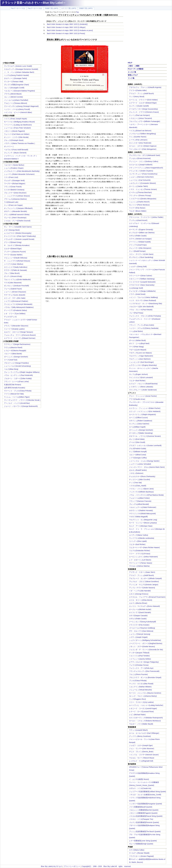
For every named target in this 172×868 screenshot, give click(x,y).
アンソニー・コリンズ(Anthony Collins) (144, 161)
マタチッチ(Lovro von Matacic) (140, 353)
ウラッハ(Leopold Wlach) (138, 730)
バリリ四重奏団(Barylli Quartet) (141, 807)
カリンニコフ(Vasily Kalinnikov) (16, 267)
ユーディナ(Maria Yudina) (139, 535)
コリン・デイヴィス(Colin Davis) (141, 254)
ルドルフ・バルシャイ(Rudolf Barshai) (143, 384)
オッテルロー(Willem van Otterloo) (142, 233)
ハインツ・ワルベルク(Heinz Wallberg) (144, 297)
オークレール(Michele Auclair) (140, 609)
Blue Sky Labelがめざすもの (51, 866)
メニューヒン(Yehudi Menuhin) (140, 690)
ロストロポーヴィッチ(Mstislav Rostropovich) (146, 718)
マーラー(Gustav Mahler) (13, 255)
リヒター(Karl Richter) (137, 381)
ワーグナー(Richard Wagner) (15, 184)
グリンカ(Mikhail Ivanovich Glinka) (17, 215)
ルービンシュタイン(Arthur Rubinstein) (144, 557)
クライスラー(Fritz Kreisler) (139, 625)
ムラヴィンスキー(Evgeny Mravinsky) (143, 365)
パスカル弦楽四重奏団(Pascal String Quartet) (146, 816)
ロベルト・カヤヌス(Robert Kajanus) (143, 146)
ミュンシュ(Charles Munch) (139, 202)
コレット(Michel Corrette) (13, 97)
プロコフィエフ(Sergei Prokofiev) (16, 363)
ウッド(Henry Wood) (137, 97)
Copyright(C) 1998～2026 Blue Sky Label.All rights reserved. (106, 866)
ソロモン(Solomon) (136, 473)
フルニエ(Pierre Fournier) (138, 674)
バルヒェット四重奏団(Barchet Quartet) (144, 810)
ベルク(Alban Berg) (11, 369)
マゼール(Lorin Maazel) (138, 350)
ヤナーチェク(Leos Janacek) (15, 295)
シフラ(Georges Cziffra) (138, 458)
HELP (130, 63)
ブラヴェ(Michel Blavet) (13, 94)
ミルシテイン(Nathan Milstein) (140, 687)
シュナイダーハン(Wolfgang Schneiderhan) (145, 640)
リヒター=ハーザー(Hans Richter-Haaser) (144, 547)
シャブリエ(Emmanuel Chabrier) (16, 301)
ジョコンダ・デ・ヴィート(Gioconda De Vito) (146, 650)
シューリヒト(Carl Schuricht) (140, 180)
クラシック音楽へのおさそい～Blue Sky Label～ (34, 3)
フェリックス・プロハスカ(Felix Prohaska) (145, 316)
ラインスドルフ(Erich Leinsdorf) (141, 378)
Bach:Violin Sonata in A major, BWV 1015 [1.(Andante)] (67, 24)
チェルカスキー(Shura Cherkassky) (142, 476)
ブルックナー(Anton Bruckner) (15, 193)
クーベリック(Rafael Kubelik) (140, 242)
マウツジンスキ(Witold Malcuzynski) (142, 514)
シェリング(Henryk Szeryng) (140, 634)
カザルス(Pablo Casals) (138, 236)
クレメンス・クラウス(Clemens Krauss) (144, 112)
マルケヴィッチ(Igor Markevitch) (141, 356)
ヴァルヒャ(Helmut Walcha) (139, 566)
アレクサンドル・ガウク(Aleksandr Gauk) (145, 155)
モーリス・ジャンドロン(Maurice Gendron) (145, 693)
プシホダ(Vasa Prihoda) (138, 681)
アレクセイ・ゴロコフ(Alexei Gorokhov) (144, 582)
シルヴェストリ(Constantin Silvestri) (143, 183)
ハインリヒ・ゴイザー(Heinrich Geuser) (144, 755)
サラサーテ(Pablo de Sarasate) (16, 270)
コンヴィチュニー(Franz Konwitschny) (143, 174)
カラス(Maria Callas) (137, 850)
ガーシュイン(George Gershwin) (16, 357)
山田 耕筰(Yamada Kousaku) (15, 388)
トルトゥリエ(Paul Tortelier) (139, 656)
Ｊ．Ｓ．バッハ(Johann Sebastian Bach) (19, 72)
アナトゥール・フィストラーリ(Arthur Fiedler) (146, 217)
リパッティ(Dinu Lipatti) (138, 541)
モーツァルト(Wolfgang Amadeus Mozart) (19, 122)
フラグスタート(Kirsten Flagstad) (141, 856)
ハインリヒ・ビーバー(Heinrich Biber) (18, 112)
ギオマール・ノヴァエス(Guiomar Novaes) (145, 436)
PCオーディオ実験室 (136, 69)
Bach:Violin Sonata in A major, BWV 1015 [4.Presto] (66, 33)
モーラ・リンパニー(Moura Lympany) (143, 523)
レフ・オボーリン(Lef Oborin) (140, 560)
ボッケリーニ (9, 146)
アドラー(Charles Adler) (138, 90)
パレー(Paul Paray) (136, 313)
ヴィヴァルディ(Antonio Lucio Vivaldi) (18, 66)
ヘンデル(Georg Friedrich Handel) (16, 75)
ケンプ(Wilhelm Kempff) (138, 452)
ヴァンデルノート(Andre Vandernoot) (143, 390)
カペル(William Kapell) (137, 427)
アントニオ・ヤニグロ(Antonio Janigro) (144, 585)
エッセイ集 (132, 72)
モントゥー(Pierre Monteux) (139, 205)
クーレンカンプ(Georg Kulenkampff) (143, 622)
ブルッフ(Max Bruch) (12, 273)
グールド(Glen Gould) (137, 442)
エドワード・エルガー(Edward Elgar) (143, 103)
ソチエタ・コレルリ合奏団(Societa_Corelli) (145, 795)
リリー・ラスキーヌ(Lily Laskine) (141, 702)
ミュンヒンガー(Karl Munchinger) (141, 362)
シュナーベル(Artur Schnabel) (140, 464)
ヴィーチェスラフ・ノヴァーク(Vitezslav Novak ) (22, 400)
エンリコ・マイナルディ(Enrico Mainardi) (145, 606)
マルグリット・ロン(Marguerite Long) (143, 520)
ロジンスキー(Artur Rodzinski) (140, 143)
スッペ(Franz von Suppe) (13, 205)
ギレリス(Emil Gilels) (137, 439)
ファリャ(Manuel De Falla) (14, 394)
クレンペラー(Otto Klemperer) (140, 248)
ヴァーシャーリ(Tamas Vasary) (141, 563)
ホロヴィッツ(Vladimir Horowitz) (141, 510)
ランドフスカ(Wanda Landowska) (142, 538)
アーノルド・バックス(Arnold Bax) (17, 403)
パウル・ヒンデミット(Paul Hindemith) (18, 375)
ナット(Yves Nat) (135, 483)
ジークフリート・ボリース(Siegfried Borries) (146, 643)
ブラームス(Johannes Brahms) (15, 199)
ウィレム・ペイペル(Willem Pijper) (17, 397)
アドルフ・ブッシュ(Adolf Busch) (142, 93)
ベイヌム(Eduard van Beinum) (140, 131)
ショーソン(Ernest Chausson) (15, 292)
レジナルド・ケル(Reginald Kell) (141, 761)
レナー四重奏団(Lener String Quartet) (143, 841)
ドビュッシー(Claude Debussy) (16, 258)
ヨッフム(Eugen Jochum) (138, 374)
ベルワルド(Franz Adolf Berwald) (16, 150)
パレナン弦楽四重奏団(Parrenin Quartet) (144, 822)
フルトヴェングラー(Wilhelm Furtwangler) (145, 121)
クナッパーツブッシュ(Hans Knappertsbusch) (146, 168)
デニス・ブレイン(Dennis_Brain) (141, 752)
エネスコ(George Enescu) (139, 594)
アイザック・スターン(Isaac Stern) (142, 572)
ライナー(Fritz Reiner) (137, 208)
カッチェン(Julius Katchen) (139, 424)
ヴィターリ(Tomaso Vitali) (14, 82)
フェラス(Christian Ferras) (139, 665)
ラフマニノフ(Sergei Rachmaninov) (17, 344)
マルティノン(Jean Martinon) (140, 359)
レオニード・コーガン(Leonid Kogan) (143, 708)
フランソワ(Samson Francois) (140, 501)
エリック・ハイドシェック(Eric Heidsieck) (145, 411)
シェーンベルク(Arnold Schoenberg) (17, 366)
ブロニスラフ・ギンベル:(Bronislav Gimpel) (145, 677)
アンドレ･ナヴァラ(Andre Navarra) (142, 588)
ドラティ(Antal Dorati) (137, 294)
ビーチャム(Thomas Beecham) (140, 192)
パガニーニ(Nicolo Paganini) (14, 131)
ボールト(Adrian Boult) (137, 340)
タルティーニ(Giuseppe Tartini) (15, 78)
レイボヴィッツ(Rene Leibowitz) (141, 387)
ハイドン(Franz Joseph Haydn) (16, 119)
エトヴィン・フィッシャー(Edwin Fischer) (145, 408)
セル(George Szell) (136, 288)
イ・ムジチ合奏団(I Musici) (139, 779)
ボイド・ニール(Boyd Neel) (139, 343)
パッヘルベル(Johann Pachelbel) (16, 100)
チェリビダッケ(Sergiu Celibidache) (142, 291)
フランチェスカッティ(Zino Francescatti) (144, 671)
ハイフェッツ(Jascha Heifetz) (140, 659)
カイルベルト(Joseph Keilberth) (141, 165)
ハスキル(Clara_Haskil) (138, 486)
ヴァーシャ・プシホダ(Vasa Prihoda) (18, 391)
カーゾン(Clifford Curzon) (138, 418)
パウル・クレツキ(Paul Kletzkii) (141, 310)
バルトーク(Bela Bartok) (13, 354)
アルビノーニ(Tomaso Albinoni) (16, 103)
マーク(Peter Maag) (136, 347)
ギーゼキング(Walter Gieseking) (141, 433)
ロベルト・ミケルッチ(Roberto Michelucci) (145, 721)
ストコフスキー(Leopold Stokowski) (142, 282)
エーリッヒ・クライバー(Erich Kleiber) (143, 100)
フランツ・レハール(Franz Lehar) (16, 382)
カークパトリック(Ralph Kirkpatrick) (143, 414)
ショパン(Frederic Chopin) (14, 168)
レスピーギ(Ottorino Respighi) (15, 351)
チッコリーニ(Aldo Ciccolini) (140, 480)
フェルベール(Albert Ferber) (139, 498)
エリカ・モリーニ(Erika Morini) (141, 600)
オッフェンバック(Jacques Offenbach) (18, 208)
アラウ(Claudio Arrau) (137, 399)
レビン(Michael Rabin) (137, 715)
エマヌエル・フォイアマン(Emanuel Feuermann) (147, 597)
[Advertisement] (39, 235)
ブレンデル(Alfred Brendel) (139, 504)
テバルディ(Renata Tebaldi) (139, 853)
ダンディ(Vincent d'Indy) (13, 276)
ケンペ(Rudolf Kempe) (137, 251)
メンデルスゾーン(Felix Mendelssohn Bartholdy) (22, 171)
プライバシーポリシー (72, 866)
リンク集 (131, 78)
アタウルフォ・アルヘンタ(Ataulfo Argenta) (145, 87)
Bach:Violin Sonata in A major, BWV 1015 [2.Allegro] (66, 27)
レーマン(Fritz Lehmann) (138, 140)
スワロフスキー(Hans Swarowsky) (142, 285)
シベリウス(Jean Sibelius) (14, 264)
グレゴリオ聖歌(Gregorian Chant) (16, 85)
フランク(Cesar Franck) (13, 187)
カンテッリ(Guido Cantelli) (139, 106)
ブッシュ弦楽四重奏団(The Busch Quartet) (145, 831)
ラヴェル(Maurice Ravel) (13, 347)
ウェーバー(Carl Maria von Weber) (17, 134)
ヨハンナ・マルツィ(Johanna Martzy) (143, 696)
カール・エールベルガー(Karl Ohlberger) (144, 733)
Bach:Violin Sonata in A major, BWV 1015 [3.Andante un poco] (70, 30)
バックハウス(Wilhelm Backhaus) (141, 492)
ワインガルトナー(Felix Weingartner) (143, 149)
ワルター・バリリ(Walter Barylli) (141, 724)
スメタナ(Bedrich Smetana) (14, 190)
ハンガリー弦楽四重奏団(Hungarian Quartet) (146, 804)
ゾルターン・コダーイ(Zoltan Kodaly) (18, 378)
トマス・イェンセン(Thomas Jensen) (143, 189)
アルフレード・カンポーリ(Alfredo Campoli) (145, 578)
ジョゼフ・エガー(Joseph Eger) (141, 745)
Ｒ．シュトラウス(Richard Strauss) (17, 261)
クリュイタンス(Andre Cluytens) (141, 171)
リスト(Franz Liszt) (11, 177)
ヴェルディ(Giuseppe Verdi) (14, 180)
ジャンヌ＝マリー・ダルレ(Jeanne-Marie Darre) (147, 467)
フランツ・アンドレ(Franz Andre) (142, 325)
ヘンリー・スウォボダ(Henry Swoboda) (144, 328)
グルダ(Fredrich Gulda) (138, 449)
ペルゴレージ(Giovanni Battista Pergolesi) (19, 91)
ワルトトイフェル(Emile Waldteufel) (17, 280)
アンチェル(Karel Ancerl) (138, 220)
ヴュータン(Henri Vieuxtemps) (15, 218)
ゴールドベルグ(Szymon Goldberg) (142, 628)
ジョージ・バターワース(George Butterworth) (21, 406)
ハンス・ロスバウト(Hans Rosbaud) (143, 300)
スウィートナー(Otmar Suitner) (141, 276)
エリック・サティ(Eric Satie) (15, 298)
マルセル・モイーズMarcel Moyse (142, 758)
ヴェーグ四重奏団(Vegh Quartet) (141, 844)
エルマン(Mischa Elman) (138, 603)
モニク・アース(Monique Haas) (141, 526)
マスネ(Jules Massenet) (13, 283)
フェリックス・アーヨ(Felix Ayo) (141, 668)
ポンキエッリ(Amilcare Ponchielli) (17, 286)
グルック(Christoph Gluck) (14, 140)
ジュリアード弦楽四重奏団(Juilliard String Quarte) (148, 792)
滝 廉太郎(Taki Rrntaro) (13, 385)
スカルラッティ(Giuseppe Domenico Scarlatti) (21, 69)
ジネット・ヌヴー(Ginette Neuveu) (142, 647)
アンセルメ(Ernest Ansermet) (140, 158)
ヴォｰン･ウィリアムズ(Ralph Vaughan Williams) (22, 372)
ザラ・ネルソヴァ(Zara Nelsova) (141, 631)
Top (77, 12)
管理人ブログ (133, 75)
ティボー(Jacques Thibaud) (139, 653)
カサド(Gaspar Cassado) (138, 616)
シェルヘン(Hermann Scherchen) (141, 177)
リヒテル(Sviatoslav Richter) (140, 551)
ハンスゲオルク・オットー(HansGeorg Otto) (146, 304)
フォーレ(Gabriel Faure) (13, 289)
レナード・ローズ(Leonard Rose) (141, 712)
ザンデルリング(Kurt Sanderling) (141, 257)
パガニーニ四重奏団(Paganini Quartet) (143, 813)
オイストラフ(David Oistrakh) (140, 612)
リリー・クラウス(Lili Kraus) (140, 554)
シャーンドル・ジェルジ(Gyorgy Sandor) (144, 461)
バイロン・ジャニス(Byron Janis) (141, 489)
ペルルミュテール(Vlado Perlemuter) (143, 507)
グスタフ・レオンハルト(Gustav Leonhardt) (145, 445)
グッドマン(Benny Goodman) (140, 736)
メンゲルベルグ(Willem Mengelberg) (143, 134)
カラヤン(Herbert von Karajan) (140, 239)
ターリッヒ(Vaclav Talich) (139, 186)
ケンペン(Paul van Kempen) (139, 115)
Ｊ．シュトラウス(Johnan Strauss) (17, 196)
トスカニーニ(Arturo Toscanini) (140, 118)
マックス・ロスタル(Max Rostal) (141, 684)
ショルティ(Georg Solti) (138, 267)
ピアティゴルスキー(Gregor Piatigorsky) (144, 662)
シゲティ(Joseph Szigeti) (138, 637)
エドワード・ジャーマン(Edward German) (20, 338)
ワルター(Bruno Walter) (138, 211)
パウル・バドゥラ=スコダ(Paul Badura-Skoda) (146, 495)
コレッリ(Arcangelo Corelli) (14, 88)
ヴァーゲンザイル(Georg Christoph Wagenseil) (21, 106)
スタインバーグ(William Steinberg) (142, 279)
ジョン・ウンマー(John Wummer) (142, 749)
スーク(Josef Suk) (11, 360)
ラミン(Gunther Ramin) (138, 137)
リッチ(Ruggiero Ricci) (137, 699)
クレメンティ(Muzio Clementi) (15, 153)
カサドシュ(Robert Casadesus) (141, 421)
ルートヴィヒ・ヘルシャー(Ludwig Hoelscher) (146, 705)
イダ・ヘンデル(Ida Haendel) (140, 591)
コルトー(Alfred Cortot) (138, 455)
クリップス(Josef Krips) (138, 245)
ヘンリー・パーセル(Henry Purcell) (17, 109)
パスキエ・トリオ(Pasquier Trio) (141, 819)
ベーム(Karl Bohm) (136, 331)
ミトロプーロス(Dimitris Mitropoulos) (143, 199)
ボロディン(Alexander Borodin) (16, 211)
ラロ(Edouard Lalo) (11, 202)
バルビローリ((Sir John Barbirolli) (141, 307)
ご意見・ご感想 (134, 66)
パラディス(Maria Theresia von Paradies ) (20, 143)
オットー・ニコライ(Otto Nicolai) (16, 137)
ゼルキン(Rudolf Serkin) (138, 470)
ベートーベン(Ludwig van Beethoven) (18, 125)
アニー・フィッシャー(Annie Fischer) (143, 396)
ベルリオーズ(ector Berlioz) (14, 165)
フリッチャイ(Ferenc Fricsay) (140, 195)
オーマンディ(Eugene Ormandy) (141, 230)
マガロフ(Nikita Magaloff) (138, 517)
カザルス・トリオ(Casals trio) (140, 788)
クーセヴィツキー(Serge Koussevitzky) (144, 109)
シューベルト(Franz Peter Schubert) (17, 128)
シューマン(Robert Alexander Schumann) (19, 174)
